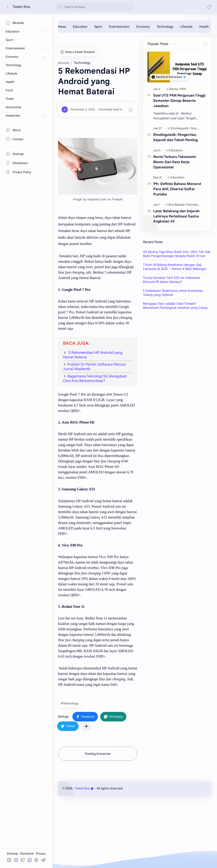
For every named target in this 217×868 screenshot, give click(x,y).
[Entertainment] (119, 27)
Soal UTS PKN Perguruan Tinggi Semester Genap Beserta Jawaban (179, 101)
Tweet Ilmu (21, 7)
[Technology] (165, 27)
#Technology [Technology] (70, 767)
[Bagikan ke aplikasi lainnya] (86, 790)
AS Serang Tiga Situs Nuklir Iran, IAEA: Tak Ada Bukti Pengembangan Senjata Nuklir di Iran (177, 321)
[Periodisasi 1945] (197, 205)
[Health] (204, 27)
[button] (209, 7)
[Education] (80, 27)
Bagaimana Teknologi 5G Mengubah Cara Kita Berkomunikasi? (95, 442)
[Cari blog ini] (94, 7)
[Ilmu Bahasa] (199, 128)
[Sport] (98, 27)
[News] (62, 27)
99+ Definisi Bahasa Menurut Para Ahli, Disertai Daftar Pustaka (177, 189)
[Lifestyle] (186, 27)
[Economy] (143, 27)
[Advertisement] (98, 69)
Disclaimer (27, 854)
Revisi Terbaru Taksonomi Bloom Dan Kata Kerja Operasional (175, 162)
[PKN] (183, 89)
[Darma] (174, 89)
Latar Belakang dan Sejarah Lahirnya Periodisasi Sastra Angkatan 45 (176, 216)
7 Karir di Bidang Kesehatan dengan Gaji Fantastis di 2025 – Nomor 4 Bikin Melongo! (175, 334)
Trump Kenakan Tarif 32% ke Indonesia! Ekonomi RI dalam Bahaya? (172, 347)
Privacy (41, 854)
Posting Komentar (98, 817)
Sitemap (13, 854)
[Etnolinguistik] (180, 128)
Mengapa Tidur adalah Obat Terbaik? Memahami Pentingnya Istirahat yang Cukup (175, 372)
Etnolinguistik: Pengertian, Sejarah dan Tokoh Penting (175, 137)
